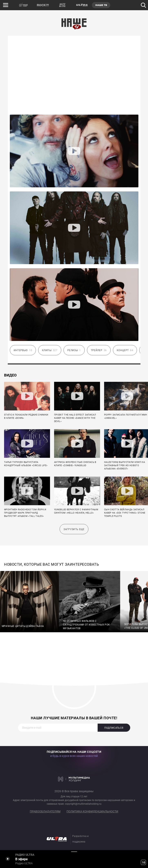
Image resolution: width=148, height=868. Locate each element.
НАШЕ (23, 5)
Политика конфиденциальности (92, 811)
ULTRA (82, 5)
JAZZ (62, 5)
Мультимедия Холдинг (74, 779)
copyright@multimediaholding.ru (83, 804)
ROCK (43, 5)
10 (144, 862)
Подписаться (114, 728)
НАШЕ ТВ (101, 5)
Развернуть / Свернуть (74, 852)
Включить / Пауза (8, 859)
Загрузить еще (74, 529)
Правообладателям (45, 811)
